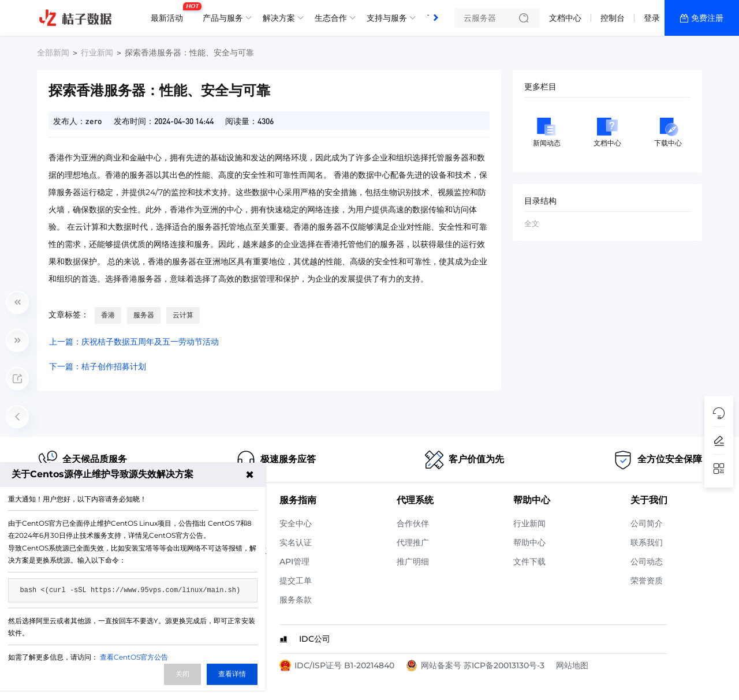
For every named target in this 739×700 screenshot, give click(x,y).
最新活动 (170, 13)
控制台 (613, 18)
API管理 (294, 562)
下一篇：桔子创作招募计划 (98, 366)
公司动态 (647, 562)
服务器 (144, 315)
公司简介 (647, 523)
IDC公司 (315, 639)
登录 (652, 18)
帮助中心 (529, 542)
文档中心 (565, 18)
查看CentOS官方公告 (134, 657)
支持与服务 (387, 18)
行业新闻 (97, 53)
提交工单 (296, 581)
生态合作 (331, 18)
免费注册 (707, 18)
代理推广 (413, 542)
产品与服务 (223, 18)
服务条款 (296, 600)
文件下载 (529, 562)
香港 (108, 315)
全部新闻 (53, 53)
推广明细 (413, 562)
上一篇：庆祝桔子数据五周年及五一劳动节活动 (134, 342)
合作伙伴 (413, 523)
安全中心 (296, 523)
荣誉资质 (647, 581)
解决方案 (279, 18)
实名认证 (296, 542)
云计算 (183, 315)
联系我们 (647, 542)
